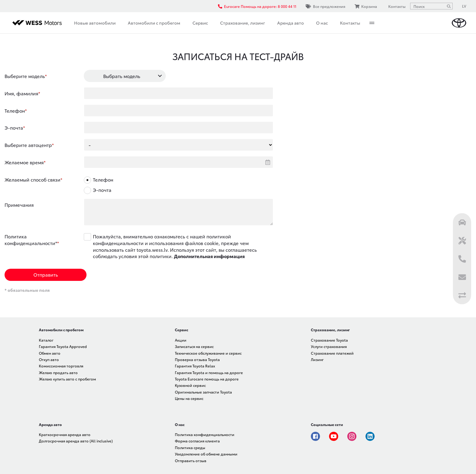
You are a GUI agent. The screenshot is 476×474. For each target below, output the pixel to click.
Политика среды (190, 447)
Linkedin (370, 436)
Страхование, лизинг (243, 23)
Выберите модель (25, 76)
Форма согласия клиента (197, 441)
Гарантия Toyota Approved (63, 346)
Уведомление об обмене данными (206, 454)
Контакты (350, 23)
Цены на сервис (189, 398)
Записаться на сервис (194, 346)
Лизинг (317, 359)
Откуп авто (49, 359)
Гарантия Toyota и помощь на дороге (209, 372)
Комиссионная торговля (61, 366)
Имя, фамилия (21, 93)
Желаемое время (24, 162)
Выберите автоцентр (28, 145)
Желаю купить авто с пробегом (67, 379)
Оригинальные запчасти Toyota (203, 392)
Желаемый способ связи (32, 179)
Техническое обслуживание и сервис (208, 353)
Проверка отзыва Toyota (197, 359)
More (372, 23)
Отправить (46, 275)
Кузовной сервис (190, 385)
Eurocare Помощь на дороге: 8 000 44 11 (257, 6)
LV (464, 6)
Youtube (334, 436)
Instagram (352, 436)
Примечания (19, 205)
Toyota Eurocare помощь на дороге (207, 379)
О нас (322, 23)
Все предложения (325, 6)
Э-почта (14, 128)
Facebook (315, 436)
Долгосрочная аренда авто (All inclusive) (76, 441)
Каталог (46, 340)
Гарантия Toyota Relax (195, 366)
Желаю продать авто (58, 372)
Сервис (200, 23)
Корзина (366, 6)
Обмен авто (50, 353)
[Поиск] (449, 6)
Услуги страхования (329, 346)
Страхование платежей (332, 353)
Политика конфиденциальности (205, 434)
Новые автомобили (95, 23)
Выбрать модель (122, 76)
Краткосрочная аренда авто (65, 434)
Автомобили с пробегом (154, 23)
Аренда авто (291, 23)
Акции (181, 340)
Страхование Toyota (329, 340)
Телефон (15, 111)
